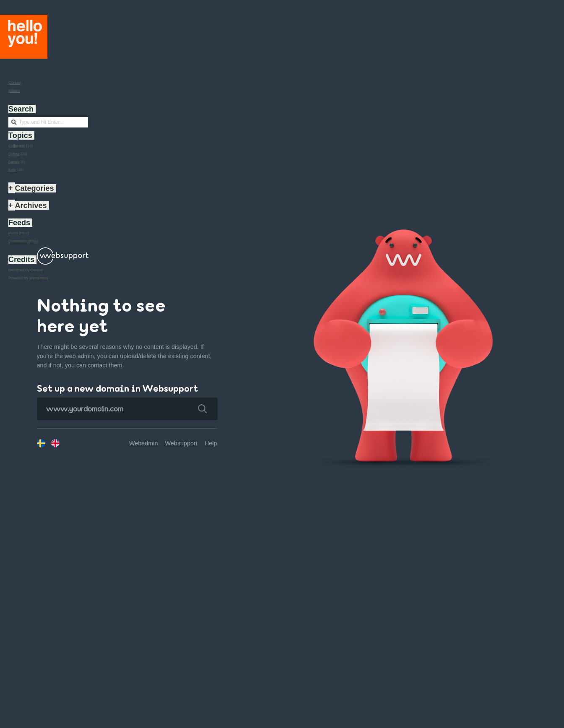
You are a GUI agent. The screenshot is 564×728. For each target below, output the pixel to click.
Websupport (181, 432)
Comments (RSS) (23, 241)
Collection (17, 146)
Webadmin (144, 432)
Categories (35, 188)
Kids (12, 170)
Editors (14, 91)
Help (211, 432)
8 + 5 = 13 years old (163, 717)
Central (37, 270)
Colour (14, 154)
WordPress (39, 278)
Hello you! (24, 37)
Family (14, 162)
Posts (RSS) (19, 233)
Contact (15, 83)
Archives (31, 205)
